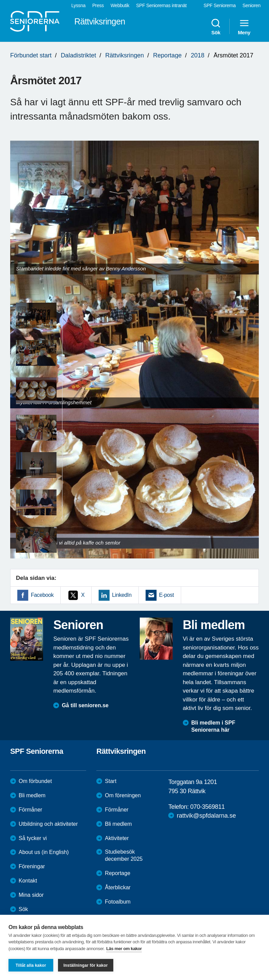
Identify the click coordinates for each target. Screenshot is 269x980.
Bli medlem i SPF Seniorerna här (213, 726)
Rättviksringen (124, 55)
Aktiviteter (117, 838)
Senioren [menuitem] (252, 5)
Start (111, 781)
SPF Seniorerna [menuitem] (220, 5)
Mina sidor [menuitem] (31, 895)
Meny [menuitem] (244, 26)
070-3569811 (208, 807)
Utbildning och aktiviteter (48, 824)
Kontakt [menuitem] (28, 881)
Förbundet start (31, 55)
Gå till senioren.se (85, 705)
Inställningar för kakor (86, 965)
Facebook (42, 595)
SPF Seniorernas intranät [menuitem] (161, 5)
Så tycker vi (33, 838)
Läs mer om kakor (124, 949)
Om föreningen (123, 795)
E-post (167, 595)
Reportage (167, 55)
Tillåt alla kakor (31, 965)
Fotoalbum (118, 902)
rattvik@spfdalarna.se (206, 816)
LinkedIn (122, 595)
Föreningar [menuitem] (32, 866)
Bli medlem (32, 795)
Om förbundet (35, 781)
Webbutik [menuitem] (120, 5)
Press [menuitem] (98, 5)
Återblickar (118, 887)
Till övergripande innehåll (0, 0)
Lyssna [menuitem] (78, 5)
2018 (197, 55)
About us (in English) (44, 852)
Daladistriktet (78, 55)
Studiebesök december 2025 (124, 855)
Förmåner (30, 810)
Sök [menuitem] (216, 26)
